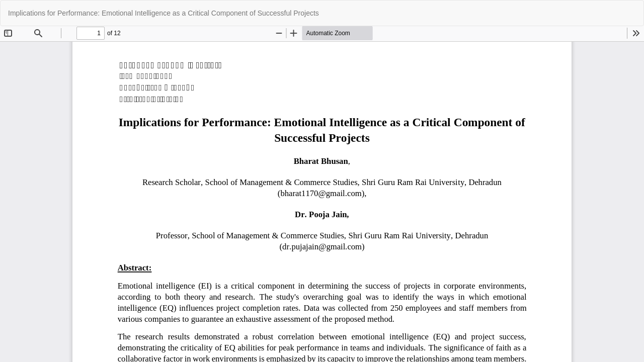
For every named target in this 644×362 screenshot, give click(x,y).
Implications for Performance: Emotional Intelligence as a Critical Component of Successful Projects (164, 13)
